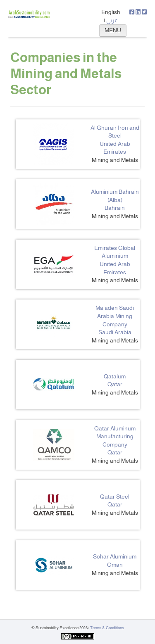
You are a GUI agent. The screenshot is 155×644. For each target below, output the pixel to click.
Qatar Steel (115, 497)
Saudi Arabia (115, 332)
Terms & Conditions (107, 628)
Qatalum (115, 376)
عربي (112, 20)
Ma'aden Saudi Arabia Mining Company (115, 316)
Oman (115, 565)
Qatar (115, 384)
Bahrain (115, 208)
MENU (113, 30)
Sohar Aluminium (115, 556)
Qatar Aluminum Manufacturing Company (115, 436)
